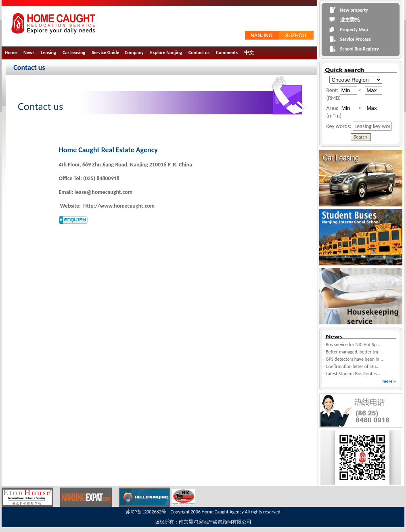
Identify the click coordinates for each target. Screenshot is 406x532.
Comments (227, 53)
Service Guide (105, 53)
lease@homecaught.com (104, 192)
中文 (249, 53)
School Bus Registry (360, 49)
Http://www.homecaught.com (118, 206)
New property (354, 10)
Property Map (354, 29)
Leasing (49, 53)
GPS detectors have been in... (354, 359)
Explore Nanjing (166, 53)
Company (134, 53)
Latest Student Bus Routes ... (354, 374)
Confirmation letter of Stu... (353, 366)
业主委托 (350, 20)
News (29, 53)
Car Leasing (74, 53)
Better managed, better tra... (354, 352)
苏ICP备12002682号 (146, 512)
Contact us (199, 53)
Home (11, 53)
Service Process (356, 39)
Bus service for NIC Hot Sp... (353, 345)
